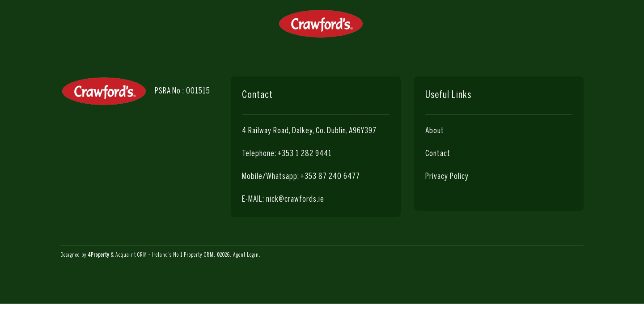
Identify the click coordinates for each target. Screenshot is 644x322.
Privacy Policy (447, 177)
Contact (438, 154)
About (435, 131)
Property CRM (199, 255)
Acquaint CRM (131, 255)
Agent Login (246, 255)
